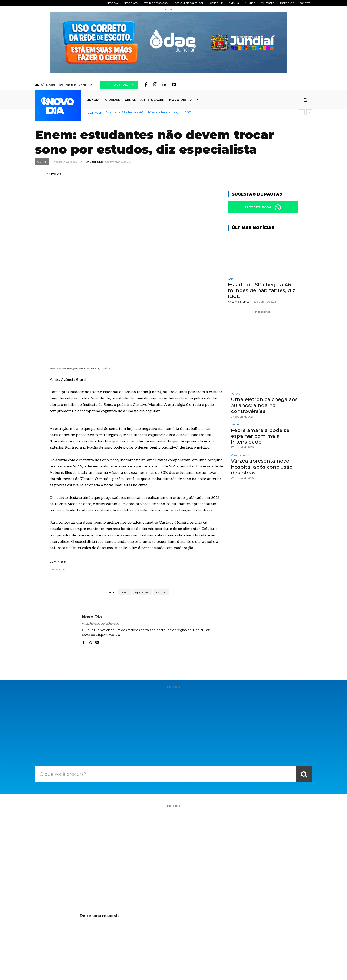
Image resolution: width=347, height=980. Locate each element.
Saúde (235, 426)
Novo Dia (55, 174)
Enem (124, 523)
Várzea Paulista (240, 456)
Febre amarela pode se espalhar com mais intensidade (260, 437)
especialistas (142, 523)
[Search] (304, 704)
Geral (42, 162)
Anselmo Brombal (239, 303)
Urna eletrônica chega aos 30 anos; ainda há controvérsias (264, 406)
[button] (305, 100)
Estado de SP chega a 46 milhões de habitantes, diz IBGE (148, 112)
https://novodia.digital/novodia (100, 554)
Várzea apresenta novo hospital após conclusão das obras (262, 468)
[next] (309, 112)
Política (236, 395)
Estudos (161, 523)
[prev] (302, 112)
